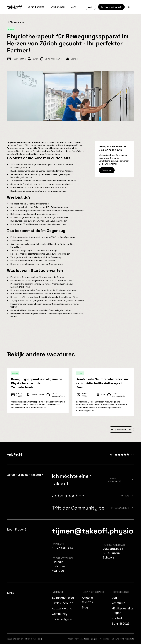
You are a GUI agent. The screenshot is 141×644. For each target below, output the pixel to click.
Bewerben (107, 170)
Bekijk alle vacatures (121, 429)
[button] (74, 7)
